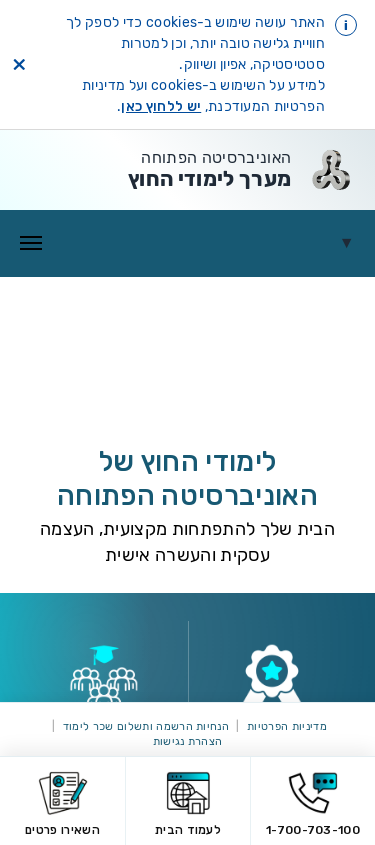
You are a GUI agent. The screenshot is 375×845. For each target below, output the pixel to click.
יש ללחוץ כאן (161, 106)
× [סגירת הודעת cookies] (19, 65)
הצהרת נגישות (188, 741)
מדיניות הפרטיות (287, 726)
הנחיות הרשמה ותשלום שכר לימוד (146, 726)
